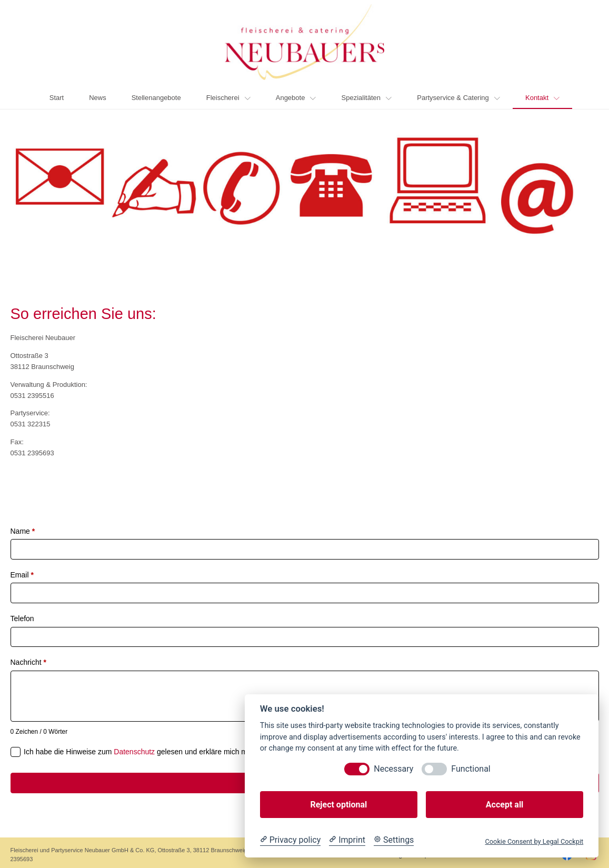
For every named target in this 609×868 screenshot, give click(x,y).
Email (22, 575)
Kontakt (542, 98)
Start (57, 98)
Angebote (296, 98)
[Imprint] (347, 840)
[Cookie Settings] (394, 840)
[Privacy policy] (290, 840)
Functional (471, 769)
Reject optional (338, 805)
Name (23, 531)
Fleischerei (228, 98)
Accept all (505, 805)
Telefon (22, 618)
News (98, 98)
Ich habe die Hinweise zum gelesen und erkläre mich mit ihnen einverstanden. (175, 752)
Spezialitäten (367, 98)
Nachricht (28, 662)
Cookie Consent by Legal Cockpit (534, 841)
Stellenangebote (156, 98)
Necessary (393, 769)
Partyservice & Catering (458, 98)
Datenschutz (134, 752)
